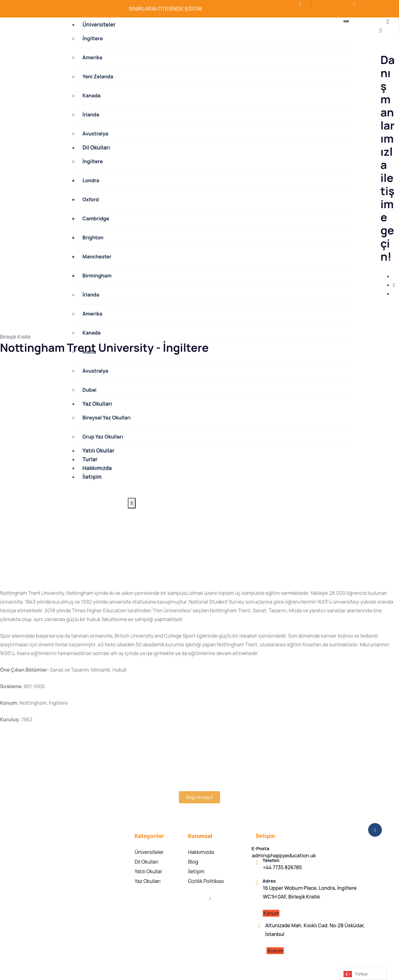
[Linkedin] (210, 898)
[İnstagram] (333, 6)
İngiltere (93, 38)
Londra (91, 180)
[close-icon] (380, 31)
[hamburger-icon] (346, 21)
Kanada (92, 96)
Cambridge (96, 218)
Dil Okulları (96, 147)
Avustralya (95, 134)
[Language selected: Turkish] (363, 974)
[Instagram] (394, 285)
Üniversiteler (99, 24)
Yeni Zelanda (98, 76)
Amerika (92, 57)
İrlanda (91, 115)
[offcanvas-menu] (388, 22)
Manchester (97, 257)
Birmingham (97, 276)
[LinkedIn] (339, 6)
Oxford (91, 199)
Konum (271, 913)
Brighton (93, 238)
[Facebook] (327, 6)
